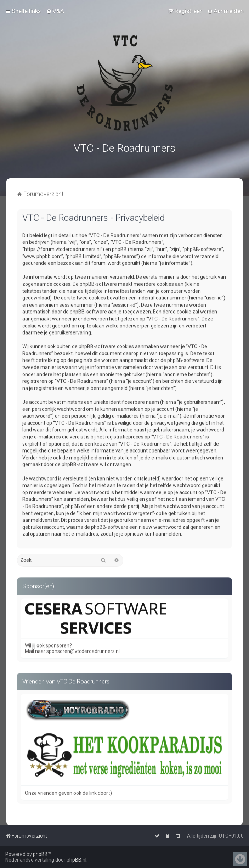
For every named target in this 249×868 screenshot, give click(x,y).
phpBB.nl (77, 860)
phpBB (40, 854)
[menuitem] (55, 11)
